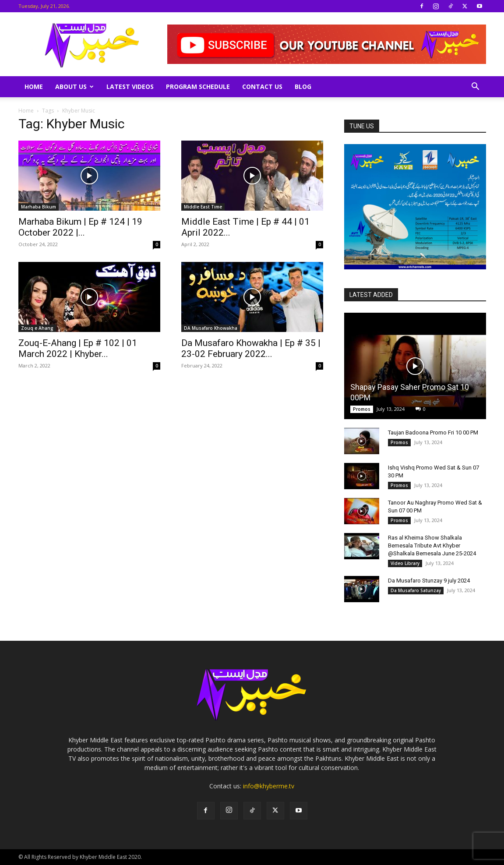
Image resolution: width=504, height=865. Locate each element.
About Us (74, 86)
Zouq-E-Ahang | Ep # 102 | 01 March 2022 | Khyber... (78, 348)
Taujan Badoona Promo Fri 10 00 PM (433, 432)
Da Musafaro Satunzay (416, 590)
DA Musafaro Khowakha (211, 328)
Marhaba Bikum (39, 207)
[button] (476, 87)
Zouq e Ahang (37, 328)
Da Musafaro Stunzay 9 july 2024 (429, 581)
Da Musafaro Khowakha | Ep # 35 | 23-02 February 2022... (251, 348)
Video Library (405, 563)
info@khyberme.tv (269, 786)
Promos (362, 409)
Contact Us (262, 86)
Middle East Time (203, 207)
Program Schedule (198, 86)
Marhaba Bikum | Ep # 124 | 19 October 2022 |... (80, 227)
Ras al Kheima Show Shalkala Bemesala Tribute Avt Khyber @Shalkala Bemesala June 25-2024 (432, 545)
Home (34, 86)
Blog (303, 86)
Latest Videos (130, 86)
